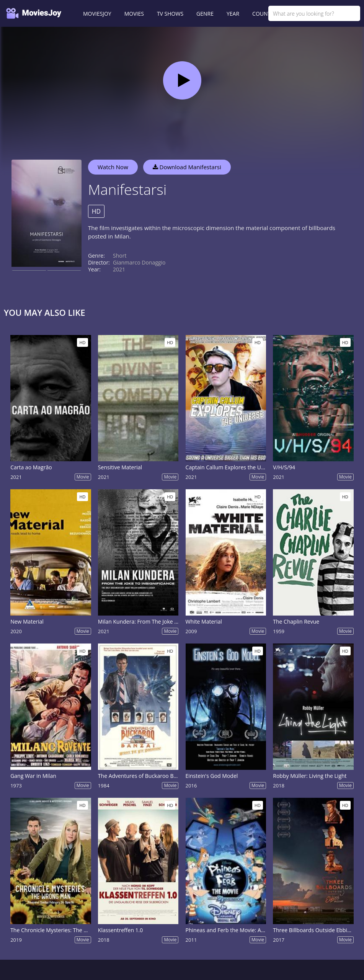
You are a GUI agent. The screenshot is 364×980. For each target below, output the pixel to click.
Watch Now (113, 167)
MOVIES (134, 14)
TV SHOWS (170, 14)
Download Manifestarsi (187, 167)
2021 (119, 269)
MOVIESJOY (97, 14)
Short (120, 256)
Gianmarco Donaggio (139, 262)
